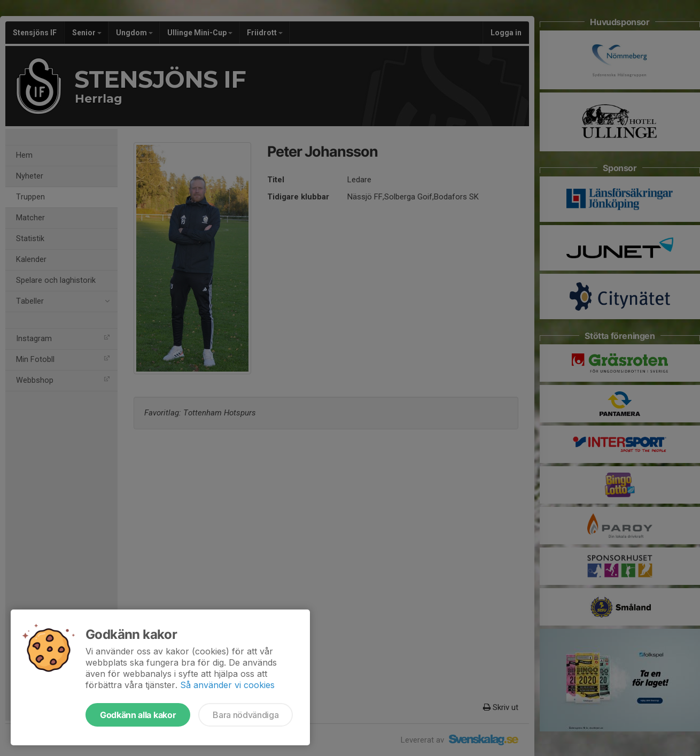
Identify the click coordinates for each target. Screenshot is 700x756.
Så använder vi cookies (227, 685)
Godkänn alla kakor (138, 715)
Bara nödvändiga (246, 715)
